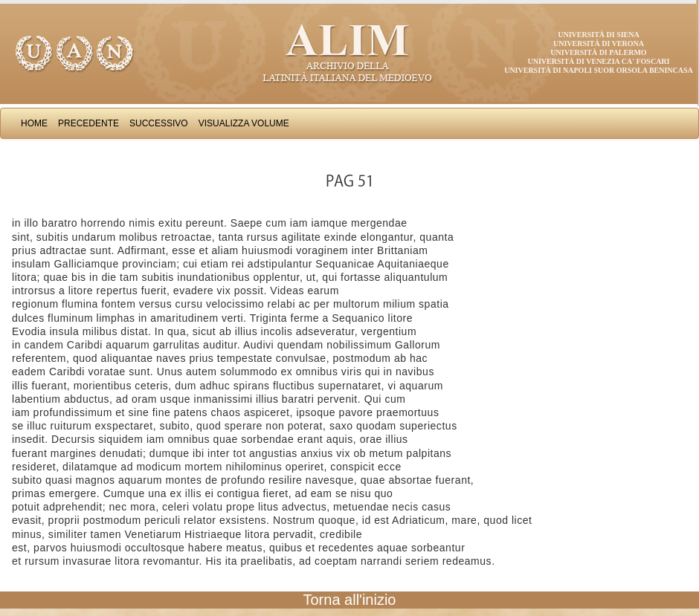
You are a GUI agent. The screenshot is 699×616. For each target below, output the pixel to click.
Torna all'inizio (350, 600)
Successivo (159, 123)
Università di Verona (599, 43)
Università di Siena (598, 35)
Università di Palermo (598, 52)
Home (34, 123)
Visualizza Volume (244, 123)
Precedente (88, 123)
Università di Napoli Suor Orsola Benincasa (599, 70)
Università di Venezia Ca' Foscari (599, 61)
